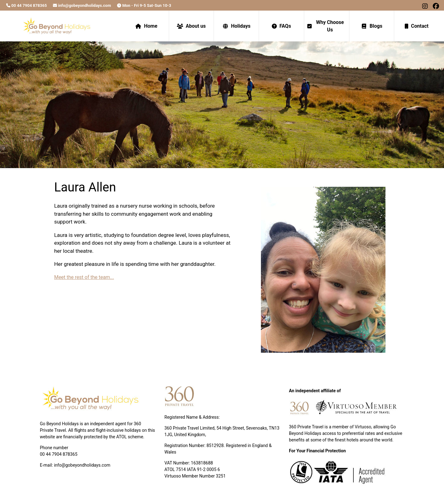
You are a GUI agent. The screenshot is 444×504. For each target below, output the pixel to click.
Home (146, 26)
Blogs (372, 26)
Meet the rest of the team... (84, 277)
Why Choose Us (326, 26)
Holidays (236, 26)
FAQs (281, 26)
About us (191, 26)
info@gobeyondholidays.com (82, 5)
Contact (417, 26)
